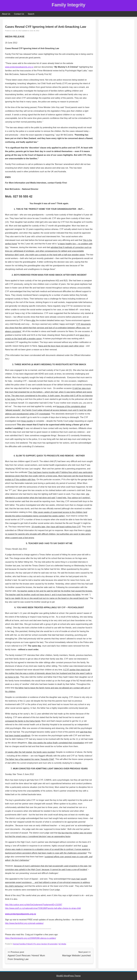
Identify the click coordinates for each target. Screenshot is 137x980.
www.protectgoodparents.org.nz (19, 67)
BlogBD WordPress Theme (69, 976)
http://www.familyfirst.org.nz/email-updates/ (24, 923)
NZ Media (62, 944)
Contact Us (19, 14)
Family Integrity (68, 5)
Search (31, 14)
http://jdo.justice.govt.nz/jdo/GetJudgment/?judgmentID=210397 (34, 905)
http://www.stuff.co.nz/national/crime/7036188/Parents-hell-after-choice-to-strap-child (43, 908)
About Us (6, 14)
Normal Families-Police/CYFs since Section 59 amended (35, 944)
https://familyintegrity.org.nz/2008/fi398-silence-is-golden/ (31, 938)
